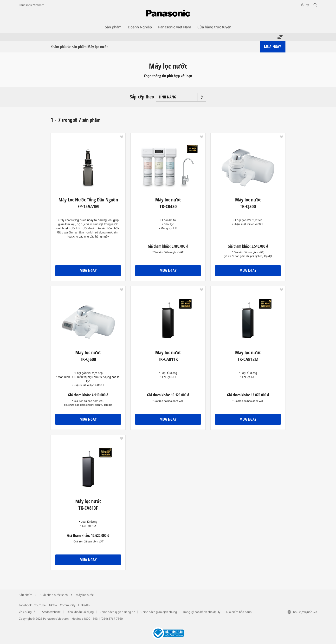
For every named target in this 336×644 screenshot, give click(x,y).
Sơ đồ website (51, 612)
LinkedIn (84, 605)
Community (68, 605)
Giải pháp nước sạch (54, 595)
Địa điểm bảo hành (239, 612)
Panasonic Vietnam (32, 5)
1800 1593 (91, 619)
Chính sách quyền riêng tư (117, 612)
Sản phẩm (26, 595)
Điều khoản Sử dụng (80, 612)
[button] (122, 137)
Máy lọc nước (85, 595)
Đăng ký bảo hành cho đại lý (202, 612)
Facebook (25, 605)
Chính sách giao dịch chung (159, 612)
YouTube (40, 605)
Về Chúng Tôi (27, 612)
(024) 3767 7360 (112, 619)
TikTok (53, 605)
